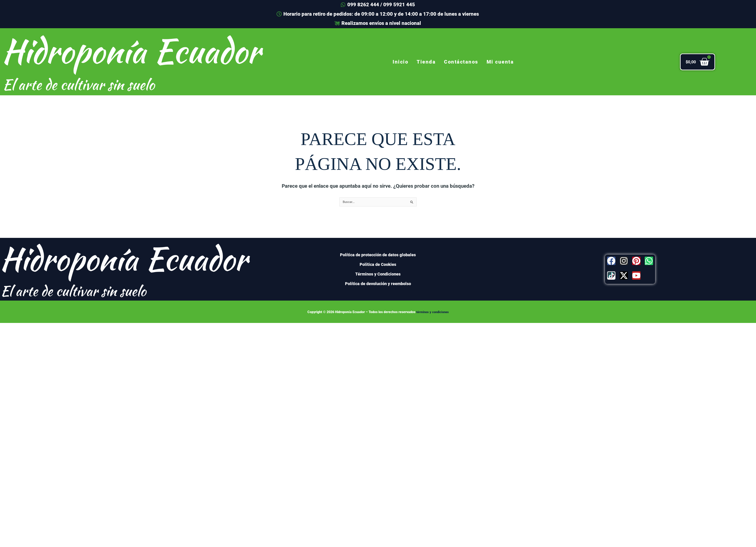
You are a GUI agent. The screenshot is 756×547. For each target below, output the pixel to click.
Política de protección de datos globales (378, 255)
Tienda (426, 62)
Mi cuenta (500, 62)
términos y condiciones (432, 312)
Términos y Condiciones (378, 274)
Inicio (400, 62)
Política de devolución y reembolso (378, 284)
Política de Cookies (378, 265)
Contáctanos (461, 62)
